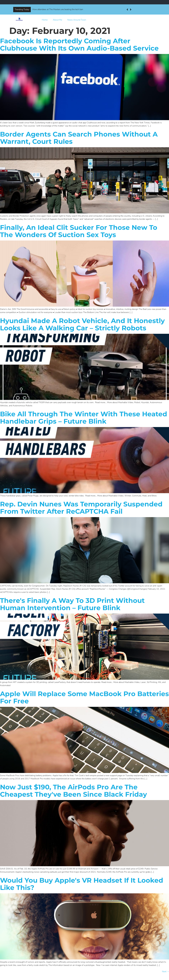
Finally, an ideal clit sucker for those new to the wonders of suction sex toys (79, 231)
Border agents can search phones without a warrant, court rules (79, 138)
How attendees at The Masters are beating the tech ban (58, 9)
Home (45, 20)
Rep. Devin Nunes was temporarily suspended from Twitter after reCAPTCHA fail (81, 508)
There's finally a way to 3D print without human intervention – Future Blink (72, 604)
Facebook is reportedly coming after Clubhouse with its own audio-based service (79, 45)
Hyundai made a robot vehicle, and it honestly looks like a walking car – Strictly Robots (82, 324)
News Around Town (77, 20)
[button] (131, 10)
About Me (57, 20)
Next (166, 972)
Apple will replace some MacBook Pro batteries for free (84, 697)
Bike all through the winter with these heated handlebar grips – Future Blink (84, 418)
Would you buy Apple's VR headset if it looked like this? (82, 884)
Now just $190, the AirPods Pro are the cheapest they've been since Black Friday (73, 791)
